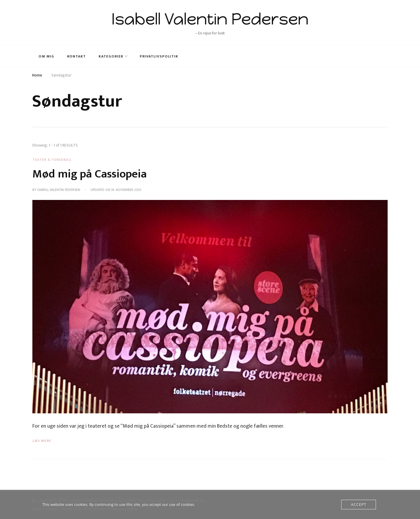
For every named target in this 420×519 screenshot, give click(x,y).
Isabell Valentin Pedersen (210, 19)
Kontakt (76, 56)
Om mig (46, 56)
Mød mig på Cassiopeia (90, 174)
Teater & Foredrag (52, 160)
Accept (359, 504)
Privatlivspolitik (159, 56)
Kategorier (111, 56)
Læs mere (42, 441)
